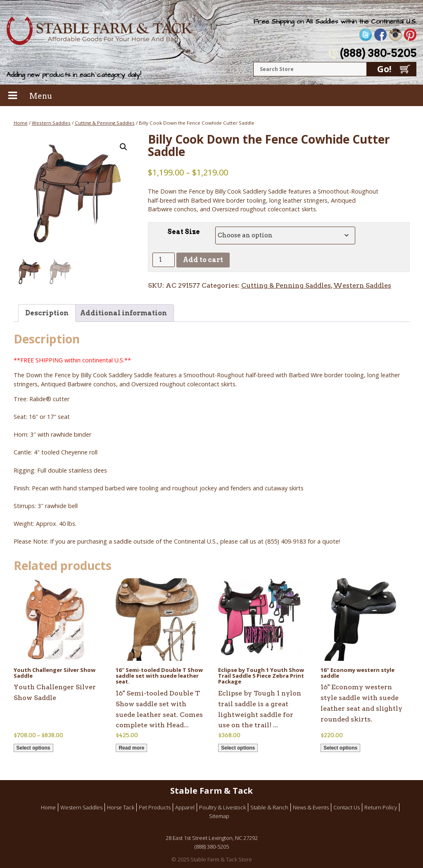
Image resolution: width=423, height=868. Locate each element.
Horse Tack (121, 807)
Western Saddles (51, 123)
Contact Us (347, 807)
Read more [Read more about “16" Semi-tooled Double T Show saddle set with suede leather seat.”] (131, 748)
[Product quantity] (164, 260)
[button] (124, 147)
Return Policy (381, 807)
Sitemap (219, 816)
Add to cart (203, 260)
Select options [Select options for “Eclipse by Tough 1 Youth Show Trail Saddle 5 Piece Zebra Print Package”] (238, 748)
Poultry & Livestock (222, 807)
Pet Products (155, 807)
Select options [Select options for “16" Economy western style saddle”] (340, 748)
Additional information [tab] (124, 313)
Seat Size (184, 232)
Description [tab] (47, 313)
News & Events (311, 807)
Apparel (185, 807)
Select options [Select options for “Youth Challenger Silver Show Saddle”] (33, 748)
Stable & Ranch (269, 807)
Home (21, 123)
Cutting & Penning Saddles (105, 123)
